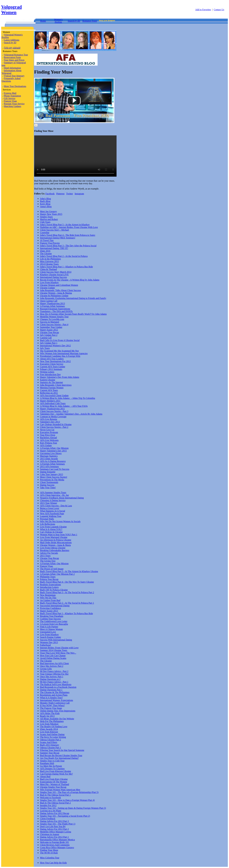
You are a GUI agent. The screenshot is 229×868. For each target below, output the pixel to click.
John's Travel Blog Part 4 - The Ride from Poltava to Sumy (68, 235)
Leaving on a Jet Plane (51, 811)
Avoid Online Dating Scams (53, 658)
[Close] (36, 125)
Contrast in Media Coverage (53, 417)
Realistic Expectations (50, 585)
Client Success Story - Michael (54, 230)
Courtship (45, 232)
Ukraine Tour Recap (49, 332)
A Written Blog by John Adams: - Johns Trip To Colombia (68, 398)
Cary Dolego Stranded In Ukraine (56, 424)
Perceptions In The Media (52, 480)
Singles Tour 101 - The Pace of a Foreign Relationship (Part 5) (69, 792)
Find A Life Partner (49, 627)
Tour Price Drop (48, 435)
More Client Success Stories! (54, 477)
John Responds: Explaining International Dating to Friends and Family (73, 298)
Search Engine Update (50, 637)
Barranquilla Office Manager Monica (57, 840)
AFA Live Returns (49, 419)
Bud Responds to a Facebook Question (58, 687)
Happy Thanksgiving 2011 (52, 409)
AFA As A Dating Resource (53, 461)
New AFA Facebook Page (52, 514)
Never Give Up (47, 430)
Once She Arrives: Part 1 (52, 677)
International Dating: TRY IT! (54, 248)
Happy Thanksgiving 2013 (52, 303)
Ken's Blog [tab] (45, 204)
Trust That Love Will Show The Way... (58, 653)
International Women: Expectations (57, 700)
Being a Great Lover (50, 508)
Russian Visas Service (14, 104)
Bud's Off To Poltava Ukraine (54, 590)
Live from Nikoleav (49, 724)
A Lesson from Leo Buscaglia (54, 624)
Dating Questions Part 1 (51, 690)
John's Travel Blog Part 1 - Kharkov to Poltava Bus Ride (66, 267)
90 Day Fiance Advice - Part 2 (54, 671)
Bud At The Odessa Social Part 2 (55, 803)
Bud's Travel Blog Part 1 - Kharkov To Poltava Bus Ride (66, 613)
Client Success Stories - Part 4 (54, 325)
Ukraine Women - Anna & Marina (56, 293)
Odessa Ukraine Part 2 (51, 740)
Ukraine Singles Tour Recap (53, 787)
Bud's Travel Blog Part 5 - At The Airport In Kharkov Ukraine (69, 571)
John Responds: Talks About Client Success (60, 290)
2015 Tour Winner (49, 503)
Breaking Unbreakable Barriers (55, 550)
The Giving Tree (48, 561)
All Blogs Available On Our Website (57, 719)
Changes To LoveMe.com (52, 319)
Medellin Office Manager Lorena (56, 832)
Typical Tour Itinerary (14, 76)
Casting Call (46, 338)
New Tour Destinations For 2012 (55, 361)
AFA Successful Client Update (54, 396)
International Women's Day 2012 (55, 346)
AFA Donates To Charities (52, 769)
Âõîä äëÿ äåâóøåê (12, 48)
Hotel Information (12, 68)
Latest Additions (12, 40)
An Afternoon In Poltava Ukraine (56, 540)
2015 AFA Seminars (49, 467)
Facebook (50, 194)
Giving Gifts (46, 669)
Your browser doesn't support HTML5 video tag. (75, 156)
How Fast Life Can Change (53, 656)
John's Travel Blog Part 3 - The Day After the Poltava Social (68, 246)
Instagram (79, 194)
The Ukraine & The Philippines (55, 692)
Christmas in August (50, 834)
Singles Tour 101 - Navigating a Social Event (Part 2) (65, 816)
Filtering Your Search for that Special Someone (62, 750)
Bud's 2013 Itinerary (50, 745)
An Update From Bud (50, 600)
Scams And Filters (49, 742)
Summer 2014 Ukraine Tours (54, 650)
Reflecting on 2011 (49, 393)
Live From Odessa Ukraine (53, 548)
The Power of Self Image (52, 569)
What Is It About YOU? (51, 529)
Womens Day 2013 (49, 642)
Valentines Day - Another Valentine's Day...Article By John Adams (71, 414)
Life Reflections (48, 524)
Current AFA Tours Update (53, 367)
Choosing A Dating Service (53, 500)
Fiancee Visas (10, 101)
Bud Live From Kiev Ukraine (54, 779)
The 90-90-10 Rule (49, 853)
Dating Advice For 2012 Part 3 (54, 821)
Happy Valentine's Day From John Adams (60, 377)
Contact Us (219, 10)
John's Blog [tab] (45, 199)
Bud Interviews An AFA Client (54, 663)
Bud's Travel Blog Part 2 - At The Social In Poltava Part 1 (67, 603)
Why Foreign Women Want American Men (60, 790)
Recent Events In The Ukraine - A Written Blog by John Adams (70, 280)
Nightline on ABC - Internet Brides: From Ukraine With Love (69, 227)
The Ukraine (46, 254)
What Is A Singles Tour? (51, 698)
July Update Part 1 (49, 343)
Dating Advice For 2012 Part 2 (54, 829)
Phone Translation (12, 96)
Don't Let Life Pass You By (53, 826)
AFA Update (46, 445)
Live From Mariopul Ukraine (54, 537)
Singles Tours (46, 217)
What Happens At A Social (53, 511)
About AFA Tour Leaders (52, 359)
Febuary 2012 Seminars (51, 369)
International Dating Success (53, 277)
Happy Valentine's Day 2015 (53, 451)
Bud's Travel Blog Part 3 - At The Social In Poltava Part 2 (67, 592)
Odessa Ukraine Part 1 (51, 748)
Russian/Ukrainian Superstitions (55, 309)
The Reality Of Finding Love (54, 727)
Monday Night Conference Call (55, 703)
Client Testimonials (49, 482)
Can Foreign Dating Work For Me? (56, 774)
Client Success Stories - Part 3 (54, 411)
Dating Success (47, 485)
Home (43, 21)
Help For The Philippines (52, 721)
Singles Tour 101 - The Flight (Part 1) (58, 824)
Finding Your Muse (49, 850)
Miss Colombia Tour (50, 858)
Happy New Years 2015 (51, 214)
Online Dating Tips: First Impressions (58, 711)
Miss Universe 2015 (49, 261)
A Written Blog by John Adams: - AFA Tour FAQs (64, 406)
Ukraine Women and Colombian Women (59, 285)
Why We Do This (48, 598)
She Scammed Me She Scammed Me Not (59, 351)
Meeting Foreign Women (52, 388)
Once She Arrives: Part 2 (52, 666)
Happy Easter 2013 (49, 611)
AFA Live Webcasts (49, 440)
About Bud (45, 776)
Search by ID (74, 21)
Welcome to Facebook (50, 798)
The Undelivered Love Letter (54, 621)
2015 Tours (45, 556)
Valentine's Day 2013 (50, 422)
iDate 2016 (45, 251)
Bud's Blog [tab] (45, 201)
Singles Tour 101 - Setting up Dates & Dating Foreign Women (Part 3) (73, 808)
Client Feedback (48, 819)
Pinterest (60, 194)
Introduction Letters (49, 587)
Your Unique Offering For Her (54, 674)
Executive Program (49, 432)
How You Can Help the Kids (53, 863)
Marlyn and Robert (49, 219)
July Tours (45, 348)
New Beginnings (48, 595)
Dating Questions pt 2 (50, 679)
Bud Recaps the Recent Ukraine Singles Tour (61, 755)
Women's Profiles (58, 21)
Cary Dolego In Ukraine (51, 532)
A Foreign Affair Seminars (52, 306)
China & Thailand (48, 269)
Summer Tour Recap (50, 753)
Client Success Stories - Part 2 (54, 427)
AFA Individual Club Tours (53, 403)
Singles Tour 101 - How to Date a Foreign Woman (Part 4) (67, 800)
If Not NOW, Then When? (52, 705)
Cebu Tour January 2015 (51, 474)
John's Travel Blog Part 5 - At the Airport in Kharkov (65, 225)
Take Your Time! (48, 488)
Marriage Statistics (49, 456)
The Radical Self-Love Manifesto (56, 684)
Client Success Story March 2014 (56, 272)
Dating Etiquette (48, 472)
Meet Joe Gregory (48, 211)
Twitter (70, 194)
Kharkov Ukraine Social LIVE (54, 275)
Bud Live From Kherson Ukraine (55, 771)
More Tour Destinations (15, 86)
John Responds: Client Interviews (56, 385)
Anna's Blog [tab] (46, 206)
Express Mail (10, 93)
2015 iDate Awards (49, 459)
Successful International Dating (55, 606)
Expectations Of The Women (54, 782)
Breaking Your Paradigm (52, 616)
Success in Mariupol (50, 322)
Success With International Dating (56, 640)
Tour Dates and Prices (14, 60)
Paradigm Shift (47, 763)
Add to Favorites (203, 10)
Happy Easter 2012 (49, 330)
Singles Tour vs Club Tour (52, 761)
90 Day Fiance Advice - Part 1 (54, 682)
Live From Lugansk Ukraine (53, 527)
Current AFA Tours (49, 390)
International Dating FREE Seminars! (58, 238)
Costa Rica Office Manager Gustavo (57, 847)
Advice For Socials (49, 553)
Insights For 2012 (48, 805)
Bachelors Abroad (48, 438)
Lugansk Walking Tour (51, 516)
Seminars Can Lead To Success (55, 469)
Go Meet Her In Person (51, 766)
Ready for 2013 (47, 716)
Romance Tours (90, 21)
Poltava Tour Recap (49, 579)
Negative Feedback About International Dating (62, 498)
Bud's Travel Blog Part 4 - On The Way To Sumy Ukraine (67, 582)
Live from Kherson (49, 732)
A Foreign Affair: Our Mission (54, 448)
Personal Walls (47, 519)
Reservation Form (12, 57)
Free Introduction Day (50, 374)
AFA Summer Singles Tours (53, 493)
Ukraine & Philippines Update (54, 296)
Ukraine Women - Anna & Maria (55, 545)
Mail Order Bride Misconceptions (56, 542)
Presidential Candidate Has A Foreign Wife (60, 356)
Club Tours (45, 222)
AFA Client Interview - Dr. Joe (54, 495)
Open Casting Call (49, 301)
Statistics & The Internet (51, 382)
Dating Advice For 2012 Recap (55, 813)
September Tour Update (51, 327)
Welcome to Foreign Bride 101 (54, 842)
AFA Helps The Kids (50, 713)
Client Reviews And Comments (55, 845)
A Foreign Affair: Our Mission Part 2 (57, 574)
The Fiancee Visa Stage (51, 708)
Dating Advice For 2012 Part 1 (54, 837)
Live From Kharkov (49, 282)
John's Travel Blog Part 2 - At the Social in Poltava (64, 256)
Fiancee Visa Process (50, 243)
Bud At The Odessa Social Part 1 (55, 795)
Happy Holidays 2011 (50, 401)
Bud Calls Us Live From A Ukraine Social (60, 340)
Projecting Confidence (51, 608)
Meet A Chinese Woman (51, 629)
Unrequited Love (48, 632)
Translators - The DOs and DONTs (56, 311)
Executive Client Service (52, 364)
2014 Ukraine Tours (49, 264)
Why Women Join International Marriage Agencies (64, 353)
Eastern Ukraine (48, 380)
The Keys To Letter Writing (53, 737)
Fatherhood (45, 645)
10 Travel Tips (47, 240)
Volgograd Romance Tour (16, 55)
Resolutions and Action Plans (54, 695)
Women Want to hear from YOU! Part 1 (59, 535)
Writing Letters (47, 372)
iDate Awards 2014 (49, 729)
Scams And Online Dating (52, 734)
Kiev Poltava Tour (49, 443)
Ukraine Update (47, 288)
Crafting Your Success (50, 619)
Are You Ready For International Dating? (59, 758)
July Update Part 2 (49, 335)
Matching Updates (13, 106)
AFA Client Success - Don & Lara (56, 506)
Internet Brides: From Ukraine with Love (59, 648)
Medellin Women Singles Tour (54, 317)
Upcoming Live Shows (51, 453)
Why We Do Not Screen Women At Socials (60, 521)
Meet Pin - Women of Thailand (55, 784)
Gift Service (10, 98)
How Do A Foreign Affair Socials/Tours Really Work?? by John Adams (73, 314)
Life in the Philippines (50, 259)
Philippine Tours (48, 577)
